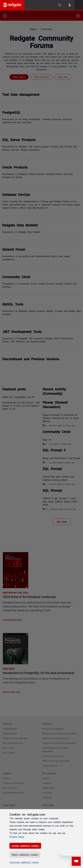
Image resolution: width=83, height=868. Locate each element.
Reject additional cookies (25, 855)
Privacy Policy (17, 837)
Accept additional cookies (25, 846)
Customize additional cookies (24, 862)
